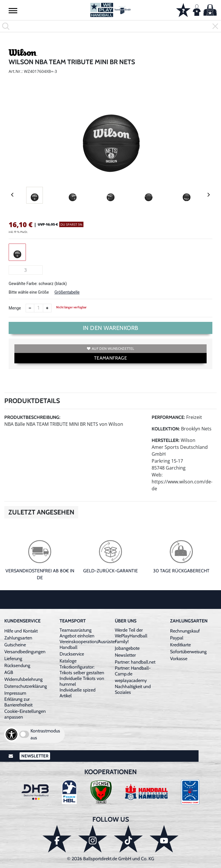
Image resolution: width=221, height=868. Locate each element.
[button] (13, 10)
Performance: (168, 417)
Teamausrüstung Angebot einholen (77, 633)
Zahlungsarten (18, 638)
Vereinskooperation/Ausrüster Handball (88, 644)
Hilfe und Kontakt (21, 631)
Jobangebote (127, 648)
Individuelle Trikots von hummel (82, 681)
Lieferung (13, 659)
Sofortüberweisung (188, 652)
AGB (9, 672)
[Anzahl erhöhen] (47, 308)
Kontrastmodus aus (45, 734)
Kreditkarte (180, 645)
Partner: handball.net (135, 662)
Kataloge (68, 661)
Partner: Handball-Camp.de (133, 671)
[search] (110, 26)
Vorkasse (179, 659)
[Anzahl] (39, 308)
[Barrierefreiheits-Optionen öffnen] (12, 734)
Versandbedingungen (25, 652)
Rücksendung (17, 665)
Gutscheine (15, 645)
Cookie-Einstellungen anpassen (25, 714)
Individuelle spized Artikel (78, 693)
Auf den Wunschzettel (110, 348)
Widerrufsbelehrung (23, 679)
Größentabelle (67, 292)
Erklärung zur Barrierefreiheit (18, 702)
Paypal (177, 638)
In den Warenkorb (111, 328)
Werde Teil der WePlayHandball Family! (131, 636)
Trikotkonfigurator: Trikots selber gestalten (82, 670)
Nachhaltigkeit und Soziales (133, 689)
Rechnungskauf (185, 631)
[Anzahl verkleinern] (30, 308)
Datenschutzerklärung (26, 686)
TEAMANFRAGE (110, 358)
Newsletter (125, 655)
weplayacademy (131, 680)
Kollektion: (166, 429)
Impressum (15, 693)
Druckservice (72, 654)
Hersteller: (166, 440)
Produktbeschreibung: (32, 417)
